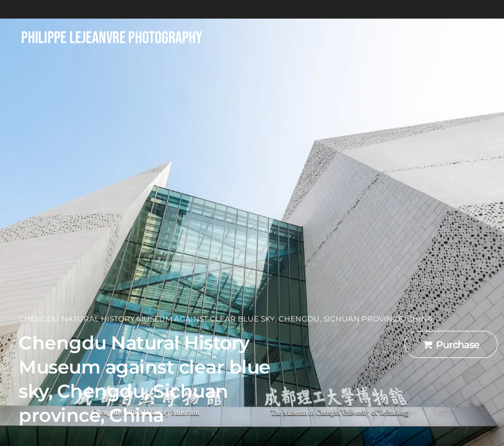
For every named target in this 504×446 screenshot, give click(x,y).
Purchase (451, 345)
